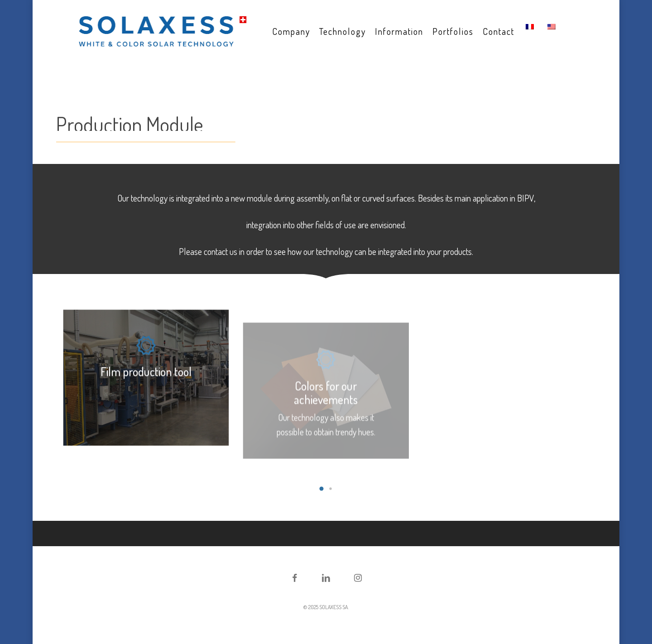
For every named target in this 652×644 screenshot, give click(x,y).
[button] (321, 489)
